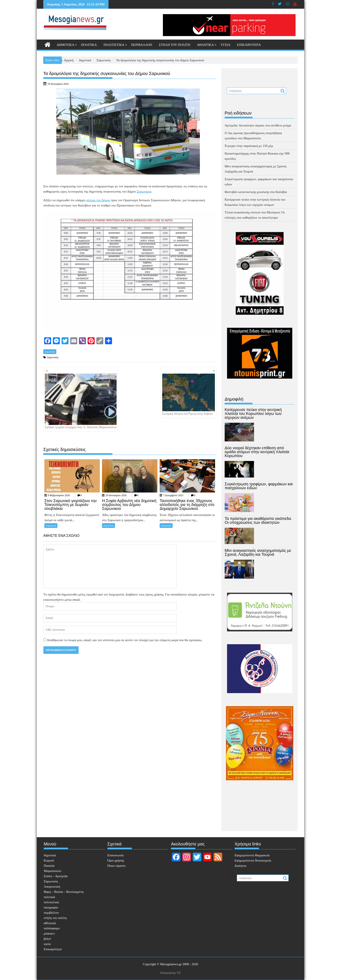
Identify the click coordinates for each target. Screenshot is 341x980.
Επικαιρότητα (249, 45)
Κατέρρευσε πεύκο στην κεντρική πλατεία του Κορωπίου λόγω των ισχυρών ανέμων (253, 414)
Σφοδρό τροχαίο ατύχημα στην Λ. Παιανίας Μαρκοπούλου (81, 401)
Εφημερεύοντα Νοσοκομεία (253, 860)
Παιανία (49, 866)
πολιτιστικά (114, 45)
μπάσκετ (49, 933)
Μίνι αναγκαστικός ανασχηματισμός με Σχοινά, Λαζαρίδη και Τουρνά (258, 552)
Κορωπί (49, 860)
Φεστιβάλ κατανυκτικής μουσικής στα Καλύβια (256, 192)
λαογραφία (51, 907)
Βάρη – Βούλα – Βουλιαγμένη (64, 892)
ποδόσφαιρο (52, 928)
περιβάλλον (142, 45)
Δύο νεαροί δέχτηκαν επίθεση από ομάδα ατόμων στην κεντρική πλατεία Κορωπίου (257, 452)
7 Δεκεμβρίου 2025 (173, 495)
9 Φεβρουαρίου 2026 (59, 495)
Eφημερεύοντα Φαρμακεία (252, 855)
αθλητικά (205, 45)
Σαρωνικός (50, 352)
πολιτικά (89, 45)
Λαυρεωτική (52, 887)
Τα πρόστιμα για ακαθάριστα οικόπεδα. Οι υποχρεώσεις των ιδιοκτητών (258, 521)
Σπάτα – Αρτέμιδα (56, 876)
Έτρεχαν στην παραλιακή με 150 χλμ (249, 146)
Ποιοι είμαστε (117, 866)
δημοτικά (65, 45)
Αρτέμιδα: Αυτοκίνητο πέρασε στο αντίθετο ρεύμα (258, 125)
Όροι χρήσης (116, 860)
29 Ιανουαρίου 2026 (116, 495)
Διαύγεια (241, 866)
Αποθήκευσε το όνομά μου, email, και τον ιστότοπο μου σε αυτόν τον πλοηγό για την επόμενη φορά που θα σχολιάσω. (125, 640)
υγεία (225, 45)
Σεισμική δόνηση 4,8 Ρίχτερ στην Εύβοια (189, 394)
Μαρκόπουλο (53, 871)
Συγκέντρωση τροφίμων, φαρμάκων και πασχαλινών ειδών (259, 486)
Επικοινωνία (116, 855)
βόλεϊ (47, 939)
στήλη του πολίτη (175, 45)
